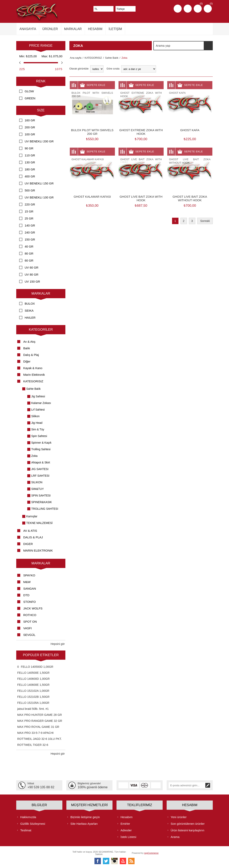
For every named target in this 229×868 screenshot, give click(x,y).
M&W (27, 582)
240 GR (30, 232)
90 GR (29, 148)
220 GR (30, 204)
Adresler (126, 830)
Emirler (125, 823)
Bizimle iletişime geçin (85, 817)
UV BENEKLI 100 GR (39, 197)
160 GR (30, 120)
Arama (208, 46)
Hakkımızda (28, 817)
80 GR (29, 253)
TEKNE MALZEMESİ (39, 523)
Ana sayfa (75, 58)
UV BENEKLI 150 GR (39, 183)
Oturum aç (188, 9)
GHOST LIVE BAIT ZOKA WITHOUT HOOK (190, 198)
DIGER (28, 544)
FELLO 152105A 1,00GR (33, 703)
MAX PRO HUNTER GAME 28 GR (40, 715)
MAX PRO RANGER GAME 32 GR (40, 721)
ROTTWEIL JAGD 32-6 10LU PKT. (40, 739)
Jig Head (37, 423)
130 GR (30, 162)
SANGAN (30, 589)
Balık (27, 348)
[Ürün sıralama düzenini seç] (139, 69)
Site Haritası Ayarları (84, 823)
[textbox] (179, 46)
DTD (26, 595)
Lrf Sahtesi (38, 410)
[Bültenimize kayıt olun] (187, 785)
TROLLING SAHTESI (45, 509)
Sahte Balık (33, 389)
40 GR (29, 246)
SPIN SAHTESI (41, 495)
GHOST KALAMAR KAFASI (92, 197)
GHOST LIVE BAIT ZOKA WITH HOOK (141, 198)
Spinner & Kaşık (41, 443)
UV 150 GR (32, 281)
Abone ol (208, 785)
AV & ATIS (30, 531)
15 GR (29, 211)
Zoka (34, 456)
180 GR (30, 169)
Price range (41, 46)
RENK (41, 81)
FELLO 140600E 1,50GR (33, 685)
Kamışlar (32, 516)
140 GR (30, 225)
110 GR (30, 155)
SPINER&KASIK (42, 502)
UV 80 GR (31, 274)
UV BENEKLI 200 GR (39, 141)
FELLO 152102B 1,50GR (33, 697)
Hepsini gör (58, 644)
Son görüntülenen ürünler (188, 823)
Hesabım (127, 817)
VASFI (27, 628)
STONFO (29, 602)
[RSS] (131, 861)
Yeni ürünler (179, 817)
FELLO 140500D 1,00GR (37, 667)
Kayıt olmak (178, 9)
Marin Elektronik (34, 375)
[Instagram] (114, 861)
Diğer (27, 361)
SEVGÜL (29, 635)
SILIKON (37, 482)
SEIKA (29, 311)
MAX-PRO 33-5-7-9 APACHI (35, 733)
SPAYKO (29, 575)
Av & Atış (29, 342)
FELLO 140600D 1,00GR (33, 679)
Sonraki (205, 221)
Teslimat (26, 830)
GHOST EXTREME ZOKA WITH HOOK (141, 132)
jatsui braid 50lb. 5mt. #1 (33, 709)
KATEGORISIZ (33, 381)
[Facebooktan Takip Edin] (98, 861)
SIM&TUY (37, 489)
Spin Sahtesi (39, 436)
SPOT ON (30, 622)
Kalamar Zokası (41, 403)
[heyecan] (106, 861)
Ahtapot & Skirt (41, 462)
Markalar (41, 294)
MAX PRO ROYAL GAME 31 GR (38, 727)
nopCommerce (151, 853)
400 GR (30, 176)
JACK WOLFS (33, 608)
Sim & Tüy (38, 429)
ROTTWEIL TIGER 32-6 (33, 745)
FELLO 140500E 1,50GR (33, 673)
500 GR (30, 190)
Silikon (35, 416)
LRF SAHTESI (40, 476)
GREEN (30, 98)
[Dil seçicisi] (126, 9)
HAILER (30, 318)
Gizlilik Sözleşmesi (33, 823)
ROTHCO (30, 615)
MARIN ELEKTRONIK (38, 550)
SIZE (41, 110)
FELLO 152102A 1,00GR (33, 691)
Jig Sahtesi (38, 396)
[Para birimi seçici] (103, 9)
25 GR (29, 218)
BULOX (30, 304)
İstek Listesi (128, 837)
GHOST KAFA (190, 130)
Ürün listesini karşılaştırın (187, 830)
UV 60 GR (31, 267)
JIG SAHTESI (40, 469)
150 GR (30, 239)
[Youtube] (123, 861)
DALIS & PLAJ (33, 537)
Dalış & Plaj (31, 355)
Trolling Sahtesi (41, 449)
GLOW (29, 91)
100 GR (30, 134)
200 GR (30, 127)
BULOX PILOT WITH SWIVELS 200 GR (92, 132)
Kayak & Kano (33, 368)
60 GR (29, 260)
